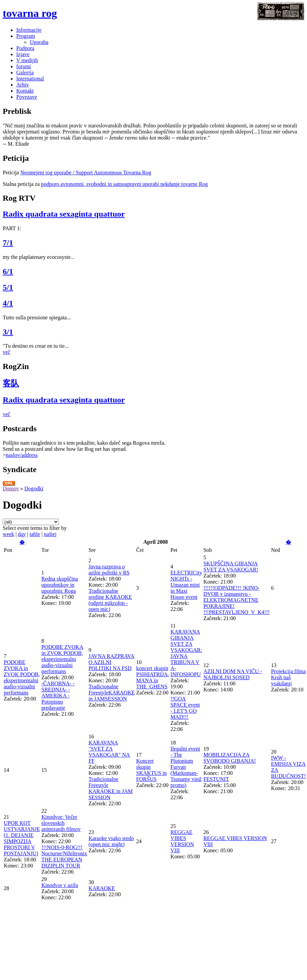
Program (26, 36)
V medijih (27, 60)
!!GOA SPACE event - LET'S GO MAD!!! (185, 708)
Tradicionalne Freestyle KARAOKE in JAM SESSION (111, 788)
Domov (11, 488)
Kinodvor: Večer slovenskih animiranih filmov (61, 823)
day (22, 534)
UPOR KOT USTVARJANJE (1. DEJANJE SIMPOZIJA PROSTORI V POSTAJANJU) (22, 838)
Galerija (25, 72)
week (8, 534)
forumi (24, 66)
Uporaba (39, 42)
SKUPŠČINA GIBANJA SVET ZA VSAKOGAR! (231, 567)
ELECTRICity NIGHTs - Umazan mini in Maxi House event (186, 585)
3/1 (8, 332)
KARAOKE (102, 888)
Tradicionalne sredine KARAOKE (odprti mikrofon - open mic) (110, 600)
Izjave (23, 54)
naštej (50, 534)
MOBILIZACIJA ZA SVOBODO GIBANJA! (230, 758)
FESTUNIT (216, 779)
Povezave (27, 97)
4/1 (8, 303)
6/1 (8, 271)
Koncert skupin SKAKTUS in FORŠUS (151, 770)
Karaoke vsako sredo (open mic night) (111, 841)
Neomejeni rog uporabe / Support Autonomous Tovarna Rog (86, 173)
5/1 (8, 287)
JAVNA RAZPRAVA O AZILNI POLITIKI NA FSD (111, 662)
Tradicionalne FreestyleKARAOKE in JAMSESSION (112, 693)
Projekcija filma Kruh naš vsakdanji (289, 677)
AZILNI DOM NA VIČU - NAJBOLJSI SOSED (233, 674)
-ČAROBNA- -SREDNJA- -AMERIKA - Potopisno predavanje (58, 696)
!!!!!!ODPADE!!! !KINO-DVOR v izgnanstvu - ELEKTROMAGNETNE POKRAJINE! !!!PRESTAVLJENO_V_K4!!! (237, 600)
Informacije (29, 30)
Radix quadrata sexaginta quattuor (64, 214)
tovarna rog (30, 13)
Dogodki (34, 488)
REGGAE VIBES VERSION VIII (182, 841)
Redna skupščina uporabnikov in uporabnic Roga (60, 585)
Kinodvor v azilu (60, 885)
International (30, 79)
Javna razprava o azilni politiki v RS (109, 570)
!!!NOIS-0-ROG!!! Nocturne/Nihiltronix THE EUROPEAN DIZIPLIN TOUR (64, 856)
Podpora (25, 48)
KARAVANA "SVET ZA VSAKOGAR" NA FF (109, 752)
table (35, 534)
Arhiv (23, 85)
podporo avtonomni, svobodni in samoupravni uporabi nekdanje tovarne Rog (124, 184)
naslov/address (22, 455)
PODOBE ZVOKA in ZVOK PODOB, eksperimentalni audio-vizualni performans (22, 677)
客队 (11, 383)
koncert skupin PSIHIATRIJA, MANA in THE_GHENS (152, 677)
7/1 (8, 243)
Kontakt (25, 91)
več (6, 352)
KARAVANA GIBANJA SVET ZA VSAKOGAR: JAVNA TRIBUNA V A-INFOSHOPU (186, 653)
